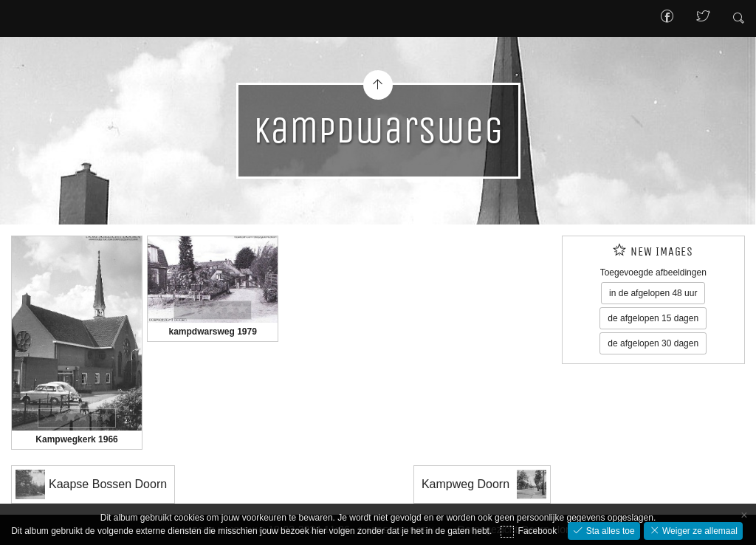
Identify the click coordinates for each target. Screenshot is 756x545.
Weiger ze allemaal (699, 531)
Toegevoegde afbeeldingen (653, 272)
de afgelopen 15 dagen (653, 318)
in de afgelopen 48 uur (653, 293)
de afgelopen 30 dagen (653, 343)
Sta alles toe (609, 531)
